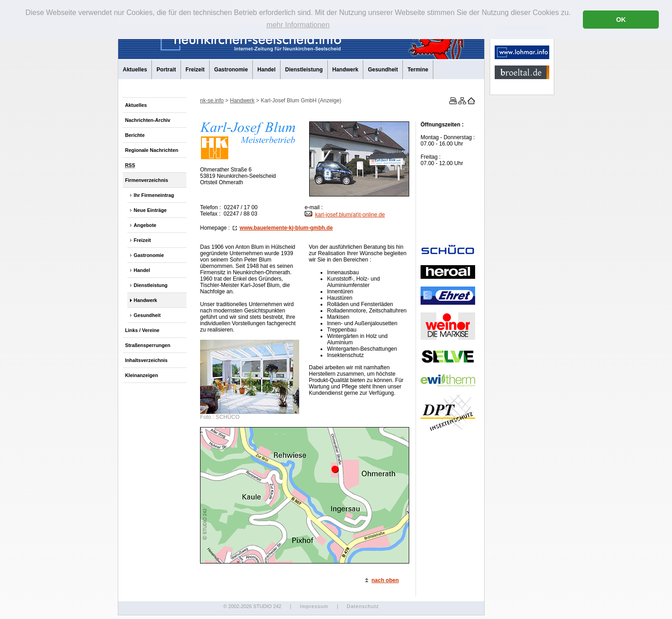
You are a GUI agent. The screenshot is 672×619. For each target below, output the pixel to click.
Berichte (135, 135)
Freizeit (195, 70)
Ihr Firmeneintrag (154, 195)
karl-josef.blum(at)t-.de (345, 215)
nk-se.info (212, 101)
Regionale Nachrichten (152, 150)
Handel (266, 70)
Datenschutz (363, 606)
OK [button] (621, 20)
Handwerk (345, 70)
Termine (418, 70)
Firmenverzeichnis (147, 180)
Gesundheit (383, 70)
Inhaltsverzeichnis (146, 360)
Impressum (314, 606)
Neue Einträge (150, 210)
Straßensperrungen (148, 345)
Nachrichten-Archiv (148, 120)
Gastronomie (231, 70)
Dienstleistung (304, 70)
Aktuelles (135, 70)
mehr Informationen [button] (298, 25)
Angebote (145, 225)
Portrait (166, 70)
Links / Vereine (142, 330)
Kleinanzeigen (142, 375)
